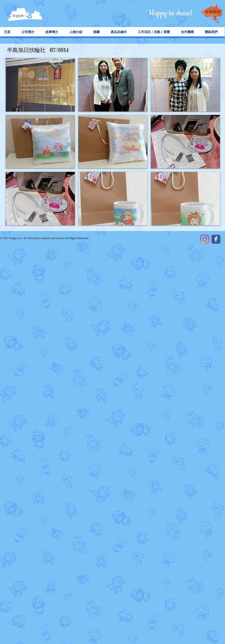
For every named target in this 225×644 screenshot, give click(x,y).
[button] (40, 85)
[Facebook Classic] (216, 239)
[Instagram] (205, 239)
